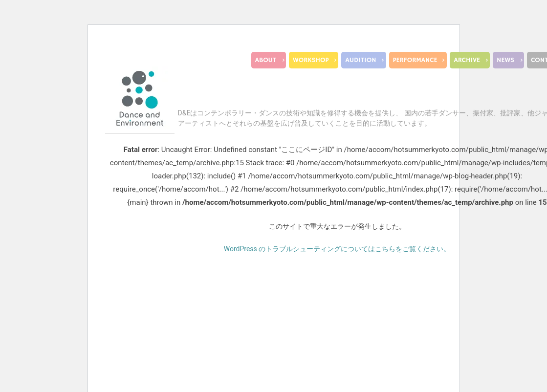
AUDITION (361, 60)
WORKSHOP (311, 60)
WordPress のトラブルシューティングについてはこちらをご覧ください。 (337, 249)
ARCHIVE (467, 60)
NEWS (505, 60)
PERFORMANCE (415, 60)
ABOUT (266, 60)
